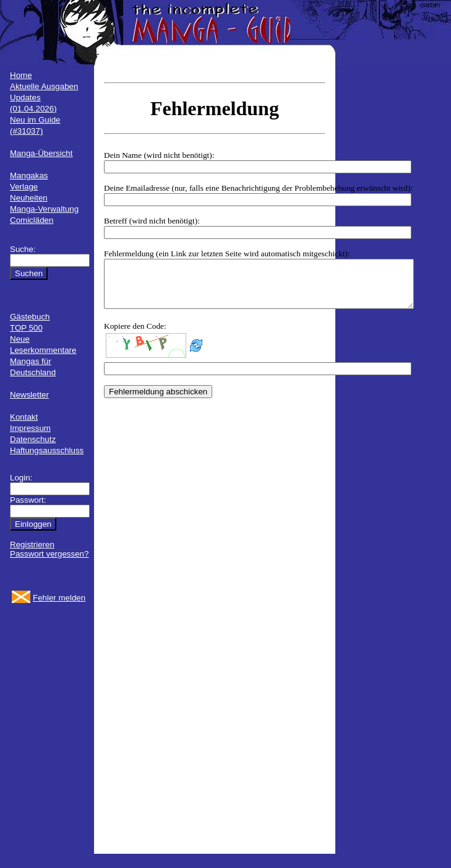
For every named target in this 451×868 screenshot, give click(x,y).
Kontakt (24, 417)
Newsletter (29, 395)
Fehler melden (59, 598)
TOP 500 (26, 328)
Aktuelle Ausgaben (44, 86)
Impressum (30, 428)
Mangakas (29, 176)
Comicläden (32, 220)
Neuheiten (29, 198)
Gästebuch (30, 317)
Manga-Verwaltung (44, 209)
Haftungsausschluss (47, 450)
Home (21, 75)
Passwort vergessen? (49, 554)
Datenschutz (33, 439)
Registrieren (32, 545)
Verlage (24, 187)
